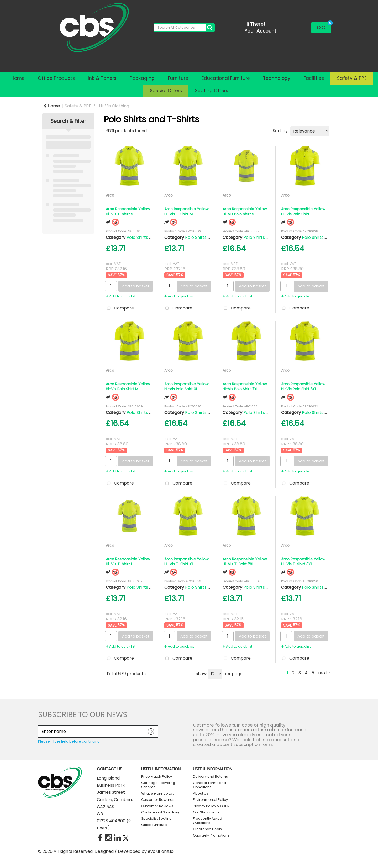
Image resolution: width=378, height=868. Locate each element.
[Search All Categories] (184, 28)
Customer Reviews (157, 806)
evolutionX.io (161, 851)
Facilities (314, 78)
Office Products (56, 78)
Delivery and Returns (210, 777)
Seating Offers (212, 91)
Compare (119, 308)
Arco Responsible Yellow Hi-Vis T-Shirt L (128, 562)
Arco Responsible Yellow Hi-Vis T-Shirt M (187, 211)
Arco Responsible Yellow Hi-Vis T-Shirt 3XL (303, 562)
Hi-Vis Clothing (114, 106)
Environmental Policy (210, 800)
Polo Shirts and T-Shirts (151, 237)
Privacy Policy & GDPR (211, 806)
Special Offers (166, 91)
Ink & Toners (102, 78)
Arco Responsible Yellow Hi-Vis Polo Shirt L (303, 211)
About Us (201, 793)
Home (18, 78)
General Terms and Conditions (209, 785)
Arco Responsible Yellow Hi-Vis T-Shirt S (128, 211)
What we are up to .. (158, 793)
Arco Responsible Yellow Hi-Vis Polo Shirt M (128, 386)
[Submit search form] (210, 28)
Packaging (142, 78)
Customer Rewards (158, 800)
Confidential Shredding (161, 812)
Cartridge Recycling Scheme (158, 785)
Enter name (40, 725)
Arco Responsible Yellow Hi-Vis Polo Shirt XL (187, 386)
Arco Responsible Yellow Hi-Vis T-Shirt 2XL (245, 562)
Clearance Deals (207, 829)
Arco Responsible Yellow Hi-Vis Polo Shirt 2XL (245, 386)
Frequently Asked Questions (208, 821)
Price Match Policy (157, 777)
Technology (277, 78)
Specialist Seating (156, 819)
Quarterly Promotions (211, 835)
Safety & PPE (352, 78)
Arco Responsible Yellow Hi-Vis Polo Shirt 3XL (303, 386)
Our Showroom (206, 812)
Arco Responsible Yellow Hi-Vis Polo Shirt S (245, 211)
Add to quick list (121, 296)
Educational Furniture (226, 78)
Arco (110, 195)
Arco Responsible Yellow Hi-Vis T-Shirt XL (187, 562)
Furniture (178, 78)
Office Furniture (154, 825)
